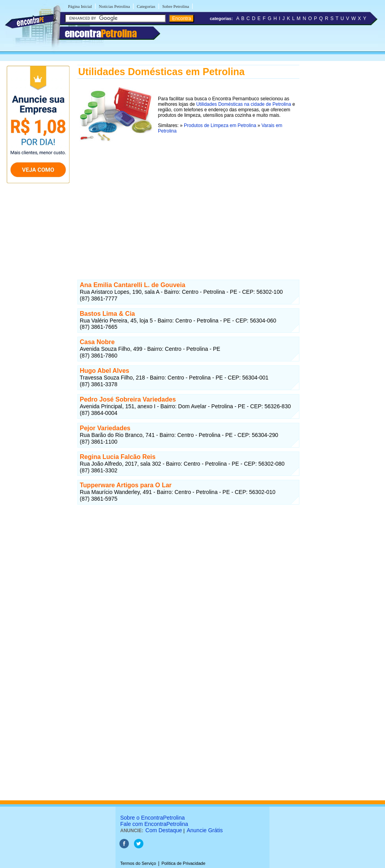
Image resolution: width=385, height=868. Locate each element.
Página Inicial (80, 6)
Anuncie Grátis (205, 830)
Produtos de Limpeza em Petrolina (220, 125)
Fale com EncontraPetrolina (154, 824)
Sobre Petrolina (176, 6)
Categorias (146, 6)
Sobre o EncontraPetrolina (152, 818)
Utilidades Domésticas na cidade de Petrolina (243, 104)
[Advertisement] (188, 199)
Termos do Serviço (138, 863)
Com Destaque (164, 830)
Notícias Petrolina (114, 6)
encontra (101, 33)
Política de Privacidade (183, 863)
